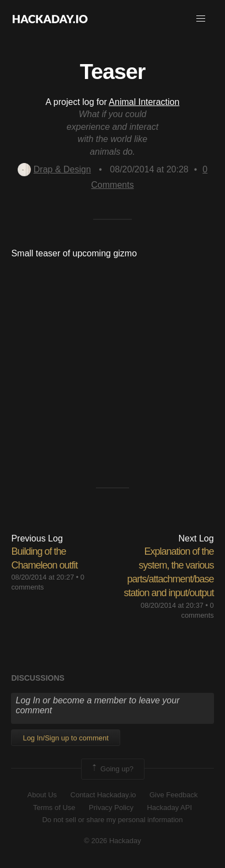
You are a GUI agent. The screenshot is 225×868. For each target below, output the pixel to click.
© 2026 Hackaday (113, 841)
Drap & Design (54, 169)
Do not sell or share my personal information (112, 820)
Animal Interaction (144, 102)
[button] (201, 19)
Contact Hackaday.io (103, 795)
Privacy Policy (111, 807)
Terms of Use (54, 807)
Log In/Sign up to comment (65, 738)
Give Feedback (173, 795)
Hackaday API (169, 807)
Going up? (112, 769)
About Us (42, 795)
